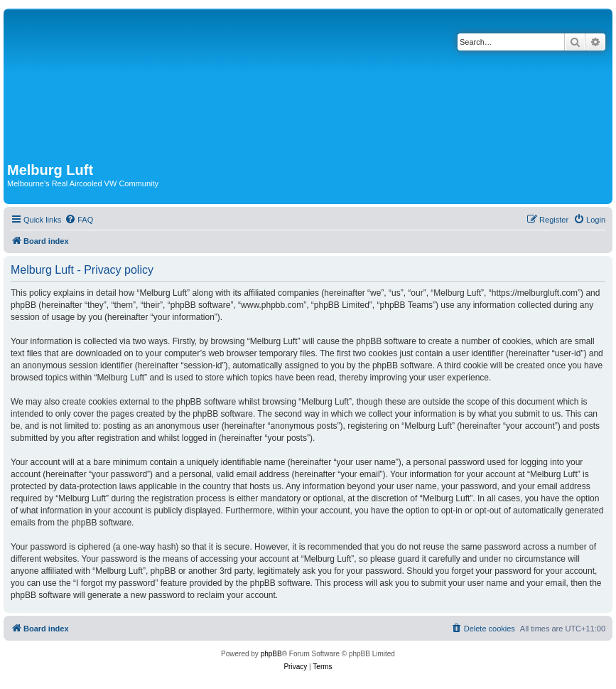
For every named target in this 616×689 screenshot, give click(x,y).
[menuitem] (79, 220)
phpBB (271, 654)
